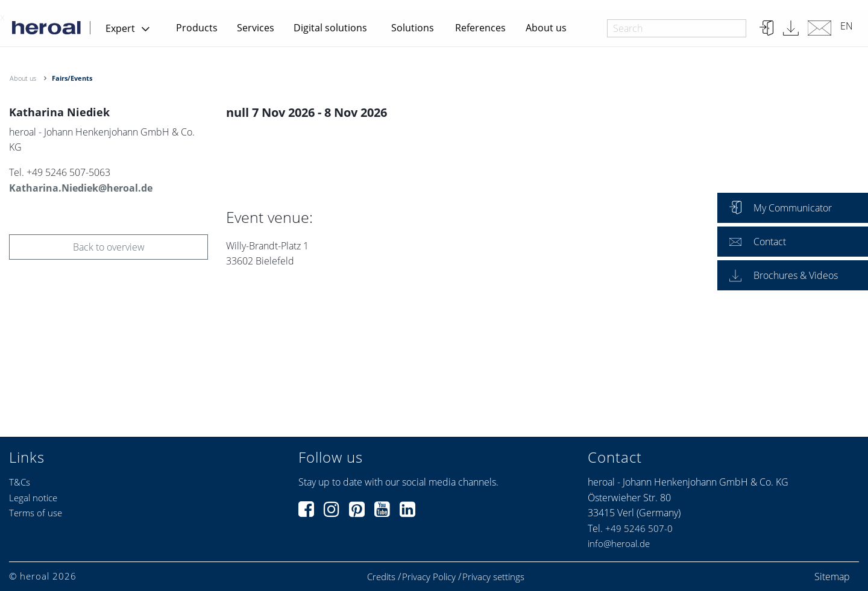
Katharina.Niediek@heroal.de (81, 188)
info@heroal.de (619, 543)
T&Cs (20, 482)
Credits (381, 577)
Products (197, 28)
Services (256, 28)
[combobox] (677, 28)
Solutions (413, 28)
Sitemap (832, 577)
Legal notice (33, 498)
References (480, 28)
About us (546, 28)
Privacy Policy (429, 577)
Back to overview (109, 247)
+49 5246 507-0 (639, 528)
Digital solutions (330, 28)
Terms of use (36, 513)
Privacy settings (493, 577)
